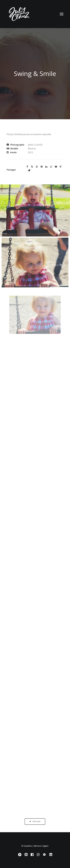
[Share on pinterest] (41, 167)
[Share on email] (29, 170)
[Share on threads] (37, 167)
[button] (62, 14)
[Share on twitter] (32, 167)
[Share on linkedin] (46, 167)
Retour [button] (35, 821)
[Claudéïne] (35, 14)
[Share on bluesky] (56, 167)
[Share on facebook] (27, 167)
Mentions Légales (41, 846)
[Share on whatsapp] (51, 167)
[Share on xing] (60, 167)
